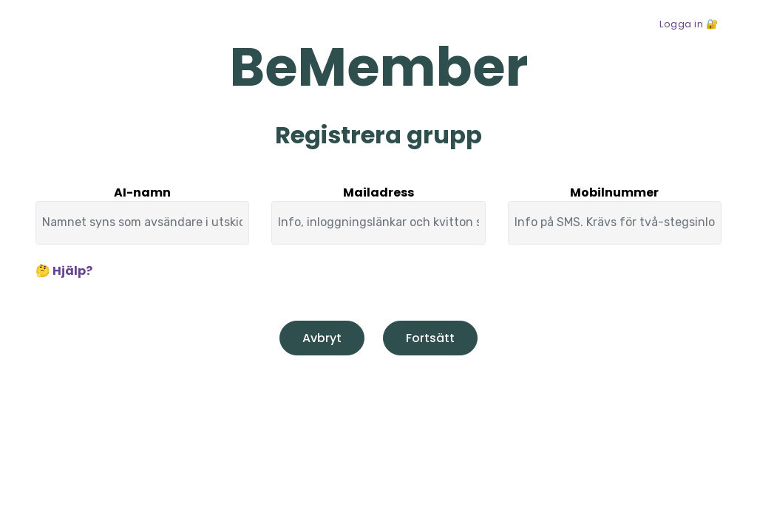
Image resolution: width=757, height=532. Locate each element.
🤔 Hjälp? (64, 271)
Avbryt (322, 338)
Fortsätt (430, 338)
